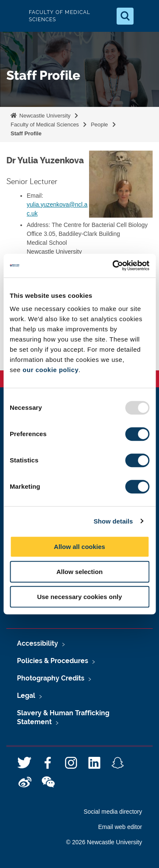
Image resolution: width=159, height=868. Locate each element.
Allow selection (79, 572)
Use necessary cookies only (79, 597)
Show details (113, 521)
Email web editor (120, 827)
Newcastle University (44, 116)
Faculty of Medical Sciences (45, 125)
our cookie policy (50, 370)
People (99, 125)
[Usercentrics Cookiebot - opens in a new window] (113, 266)
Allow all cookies (79, 547)
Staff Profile (26, 133)
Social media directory (113, 812)
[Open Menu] (145, 16)
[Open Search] (125, 16)
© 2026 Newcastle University (104, 842)
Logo (14, 16)
